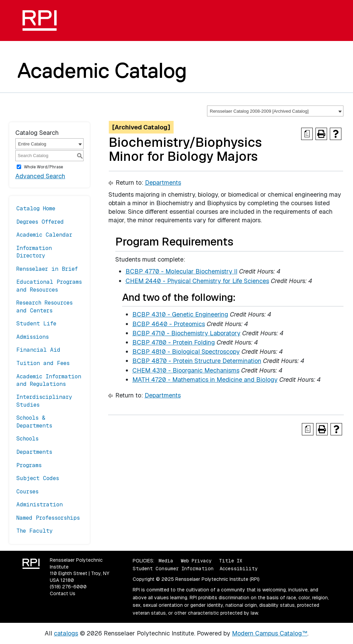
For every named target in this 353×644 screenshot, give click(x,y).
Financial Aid (38, 350)
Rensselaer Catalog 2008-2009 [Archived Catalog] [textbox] (259, 111)
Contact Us (63, 593)
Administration (40, 505)
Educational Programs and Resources (49, 286)
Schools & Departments (34, 422)
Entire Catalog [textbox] (32, 144)
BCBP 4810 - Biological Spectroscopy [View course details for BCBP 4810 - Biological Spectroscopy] (186, 352)
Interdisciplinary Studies (44, 401)
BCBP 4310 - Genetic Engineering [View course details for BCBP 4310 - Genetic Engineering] (180, 314)
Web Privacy (196, 561)
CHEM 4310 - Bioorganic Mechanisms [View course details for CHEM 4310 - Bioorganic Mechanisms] (186, 370)
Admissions (33, 337)
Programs (29, 465)
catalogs (66, 633)
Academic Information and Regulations (49, 380)
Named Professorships (48, 518)
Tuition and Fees (43, 363)
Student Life (36, 324)
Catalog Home (36, 208)
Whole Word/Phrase (43, 167)
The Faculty (35, 531)
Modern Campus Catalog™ (270, 633)
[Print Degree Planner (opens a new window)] (307, 134)
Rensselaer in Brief (47, 269)
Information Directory (34, 252)
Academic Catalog (102, 70)
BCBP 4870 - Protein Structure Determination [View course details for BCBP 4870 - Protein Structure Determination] (197, 361)
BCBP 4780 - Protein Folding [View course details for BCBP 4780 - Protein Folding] (174, 342)
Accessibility (239, 569)
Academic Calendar (44, 235)
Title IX (231, 561)
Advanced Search (40, 176)
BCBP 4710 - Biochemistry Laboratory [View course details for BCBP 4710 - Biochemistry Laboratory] (186, 333)
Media (166, 561)
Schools (27, 439)
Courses (27, 492)
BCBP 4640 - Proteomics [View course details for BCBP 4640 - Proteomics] (169, 324)
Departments (34, 452)
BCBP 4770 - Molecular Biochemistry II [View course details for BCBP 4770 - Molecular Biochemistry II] (181, 271)
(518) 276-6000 (68, 587)
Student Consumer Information (173, 569)
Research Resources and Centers (45, 306)
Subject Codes (38, 478)
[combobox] (275, 111)
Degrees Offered (40, 222)
